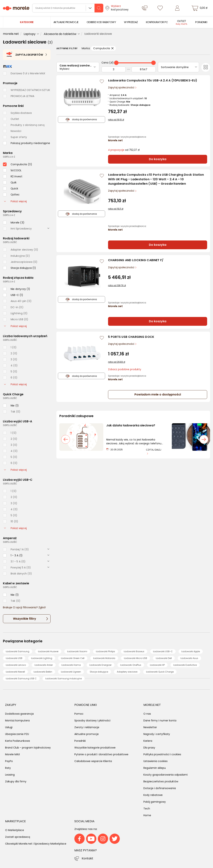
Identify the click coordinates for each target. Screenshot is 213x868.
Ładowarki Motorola (104, 658)
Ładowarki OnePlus (131, 665)
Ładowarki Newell (15, 672)
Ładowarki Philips (105, 651)
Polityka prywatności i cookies (162, 754)
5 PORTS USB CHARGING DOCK (131, 337)
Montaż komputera (17, 720)
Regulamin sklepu (155, 768)
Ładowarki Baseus (134, 651)
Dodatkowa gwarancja (19, 714)
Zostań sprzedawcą (18, 837)
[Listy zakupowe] (160, 8)
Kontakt (87, 858)
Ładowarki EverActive (185, 665)
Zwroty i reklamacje (87, 727)
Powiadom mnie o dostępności (158, 394)
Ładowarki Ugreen (71, 672)
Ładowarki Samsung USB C (21, 678)
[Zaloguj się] (177, 8)
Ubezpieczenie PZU (17, 734)
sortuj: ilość (10, 242)
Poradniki (80, 741)
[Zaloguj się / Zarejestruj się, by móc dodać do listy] (102, 81)
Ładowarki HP (157, 665)
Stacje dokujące (99, 672)
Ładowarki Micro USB (136, 658)
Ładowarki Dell (164, 658)
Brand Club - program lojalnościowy (28, 748)
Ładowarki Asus (189, 658)
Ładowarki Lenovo (16, 665)
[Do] (144, 69)
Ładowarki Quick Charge (160, 672)
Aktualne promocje (87, 734)
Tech (147, 809)
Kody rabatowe (153, 795)
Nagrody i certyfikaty (157, 734)
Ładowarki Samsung (18, 651)
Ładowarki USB (14, 658)
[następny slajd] (204, 439)
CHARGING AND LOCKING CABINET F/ (136, 260)
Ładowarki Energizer (101, 665)
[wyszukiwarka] (68, 8)
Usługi (9, 727)
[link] (66, 22)
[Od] (114, 69)
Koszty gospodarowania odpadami (165, 775)
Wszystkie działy (90, 8)
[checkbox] (27, 143)
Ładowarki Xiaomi (77, 651)
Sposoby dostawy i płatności (92, 720)
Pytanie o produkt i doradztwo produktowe (101, 754)
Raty (8, 768)
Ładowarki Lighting (42, 658)
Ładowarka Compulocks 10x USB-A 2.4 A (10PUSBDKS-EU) (153, 80)
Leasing (10, 775)
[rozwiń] (48, 228)
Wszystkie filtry (25, 619)
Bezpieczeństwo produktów (161, 781)
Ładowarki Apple (191, 651)
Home (147, 815)
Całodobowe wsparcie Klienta (93, 761)
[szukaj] (99, 8)
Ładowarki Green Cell (73, 658)
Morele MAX (13, 754)
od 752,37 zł (124, 150)
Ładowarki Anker (44, 665)
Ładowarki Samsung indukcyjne (64, 678)
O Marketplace (15, 830)
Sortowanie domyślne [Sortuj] (175, 67)
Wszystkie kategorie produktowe (95, 748)
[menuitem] (66, 22)
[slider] (116, 63)
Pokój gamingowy (155, 802)
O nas (147, 714)
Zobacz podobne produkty (125, 369)
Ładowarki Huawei (48, 651)
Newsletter (150, 727)
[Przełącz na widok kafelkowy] (206, 67)
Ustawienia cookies (155, 761)
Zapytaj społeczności (122, 88)
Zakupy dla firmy (16, 781)
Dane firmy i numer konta (160, 720)
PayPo (9, 761)
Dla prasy (149, 748)
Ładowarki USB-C (163, 651)
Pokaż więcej (15, 201)
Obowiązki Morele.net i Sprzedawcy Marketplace (36, 844)
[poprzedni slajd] (66, 439)
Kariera (148, 741)
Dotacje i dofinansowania (160, 788)
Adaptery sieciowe (127, 672)
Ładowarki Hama (71, 665)
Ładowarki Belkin (43, 672)
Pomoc (79, 714)
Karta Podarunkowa (17, 741)
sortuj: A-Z (9, 157)
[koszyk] (200, 8)
